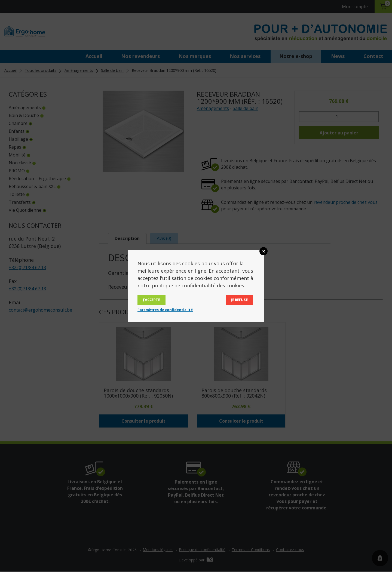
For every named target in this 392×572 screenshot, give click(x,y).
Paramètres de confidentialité (165, 310)
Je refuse (239, 300)
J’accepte (151, 300)
